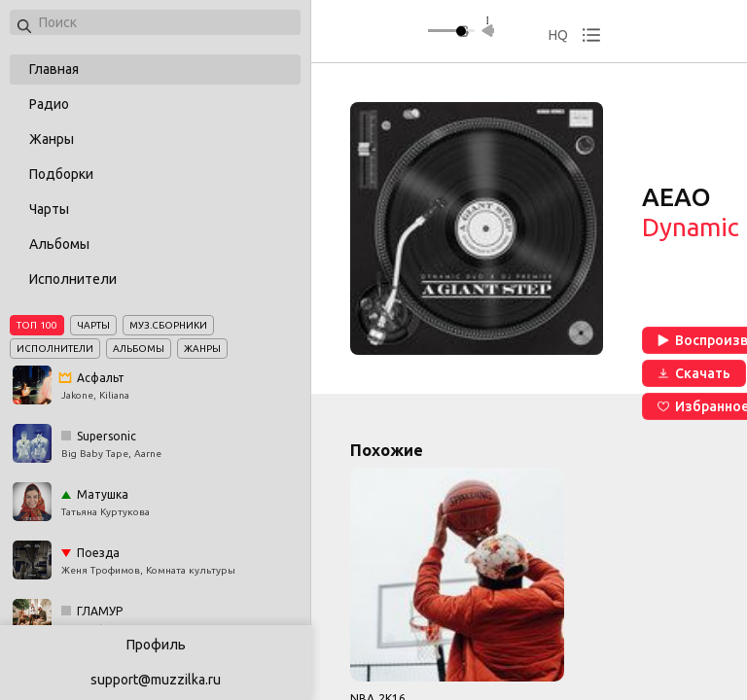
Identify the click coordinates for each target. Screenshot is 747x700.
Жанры (52, 139)
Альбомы (59, 244)
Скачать (694, 373)
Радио (49, 104)
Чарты (49, 209)
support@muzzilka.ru (156, 680)
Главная (54, 69)
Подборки (61, 174)
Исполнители (73, 279)
